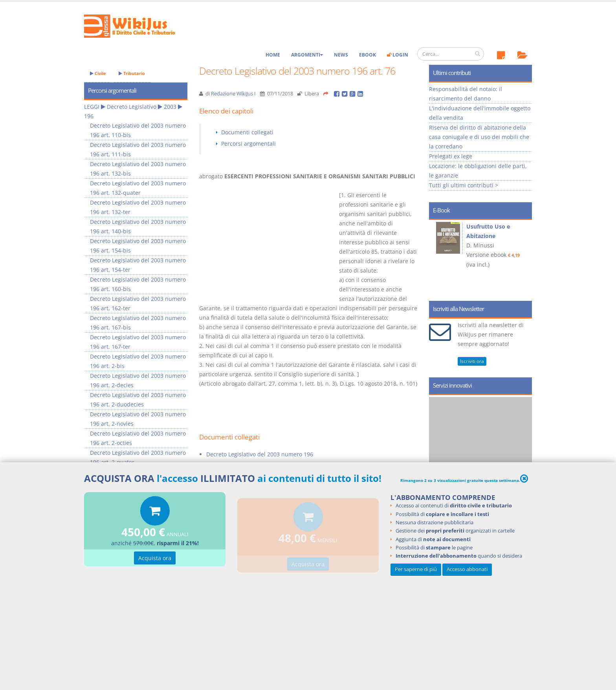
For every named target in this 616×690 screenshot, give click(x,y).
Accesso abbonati (467, 569)
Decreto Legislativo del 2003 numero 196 (260, 454)
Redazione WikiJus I (233, 94)
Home (273, 55)
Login (398, 55)
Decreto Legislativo (132, 107)
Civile (98, 73)
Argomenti (307, 55)
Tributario (132, 73)
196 (89, 116)
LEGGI (92, 107)
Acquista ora (155, 561)
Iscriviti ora (472, 361)
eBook (368, 55)
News (341, 55)
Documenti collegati (247, 132)
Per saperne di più (416, 569)
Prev (438, 258)
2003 (170, 107)
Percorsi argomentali (248, 144)
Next (523, 258)
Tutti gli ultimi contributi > (464, 185)
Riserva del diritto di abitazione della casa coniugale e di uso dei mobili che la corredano (479, 137)
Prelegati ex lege (451, 156)
